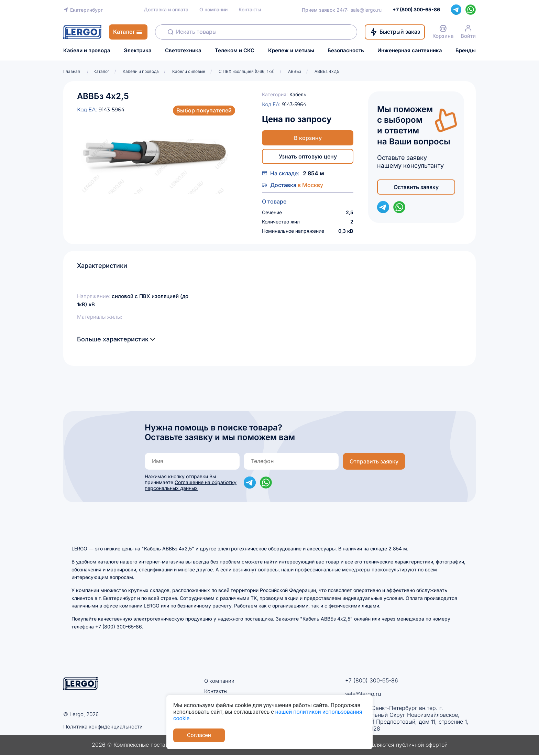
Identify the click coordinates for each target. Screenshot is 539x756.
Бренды (466, 51)
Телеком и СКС (235, 51)
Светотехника (183, 51)
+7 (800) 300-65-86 (372, 680)
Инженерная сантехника (410, 51)
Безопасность (346, 51)
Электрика (138, 51)
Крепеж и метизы (291, 51)
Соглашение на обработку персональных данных (191, 485)
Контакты (250, 10)
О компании (213, 10)
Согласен (199, 735)
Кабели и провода (87, 51)
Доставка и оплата (166, 10)
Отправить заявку (374, 461)
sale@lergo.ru (366, 10)
